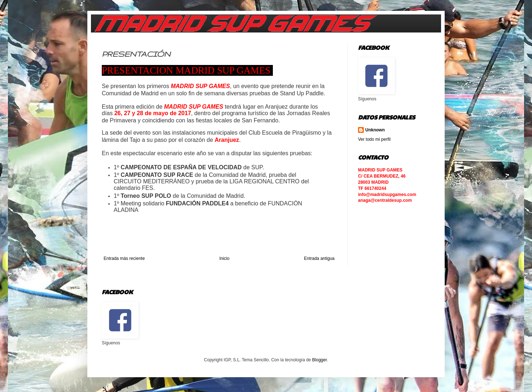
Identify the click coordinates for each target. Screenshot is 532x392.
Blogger (320, 360)
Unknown (375, 130)
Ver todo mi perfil (374, 139)
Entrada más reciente (124, 258)
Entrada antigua (319, 258)
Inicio (224, 258)
